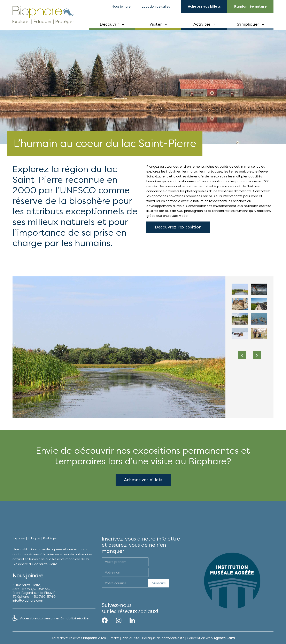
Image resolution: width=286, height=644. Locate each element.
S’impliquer (248, 24)
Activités (202, 24)
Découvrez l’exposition (178, 238)
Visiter (156, 24)
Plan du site (131, 638)
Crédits (114, 638)
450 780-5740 (44, 597)
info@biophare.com (28, 600)
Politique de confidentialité (163, 638)
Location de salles (156, 6)
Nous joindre (121, 6)
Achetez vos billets (143, 491)
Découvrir (109, 24)
